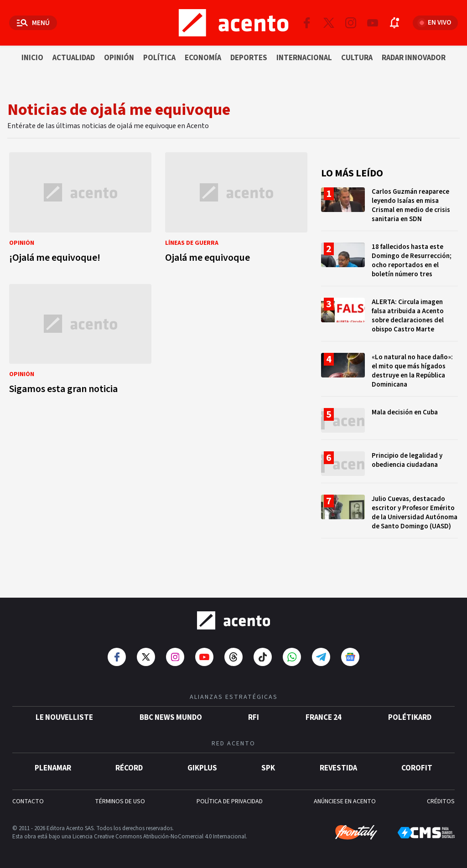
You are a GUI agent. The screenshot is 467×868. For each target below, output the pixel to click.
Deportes (249, 58)
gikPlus (202, 768)
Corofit (417, 768)
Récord (129, 768)
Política (159, 58)
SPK (268, 768)
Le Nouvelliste (64, 718)
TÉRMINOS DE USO (120, 801)
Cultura (357, 58)
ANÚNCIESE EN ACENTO (345, 801)
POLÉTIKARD (410, 718)
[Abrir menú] (33, 23)
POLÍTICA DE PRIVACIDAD (230, 801)
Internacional (304, 58)
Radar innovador (414, 58)
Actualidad (74, 58)
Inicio (32, 58)
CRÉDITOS (441, 801)
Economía (203, 58)
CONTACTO (28, 801)
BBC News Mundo (171, 718)
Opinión (119, 58)
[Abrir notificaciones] (394, 23)
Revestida (338, 768)
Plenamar (53, 768)
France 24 (324, 718)
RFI (254, 718)
